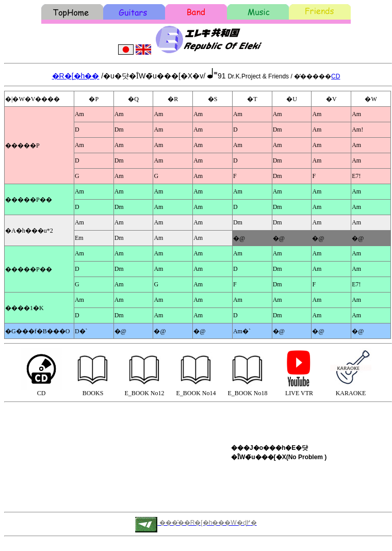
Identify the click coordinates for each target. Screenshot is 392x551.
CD (336, 76)
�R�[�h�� (76, 76)
